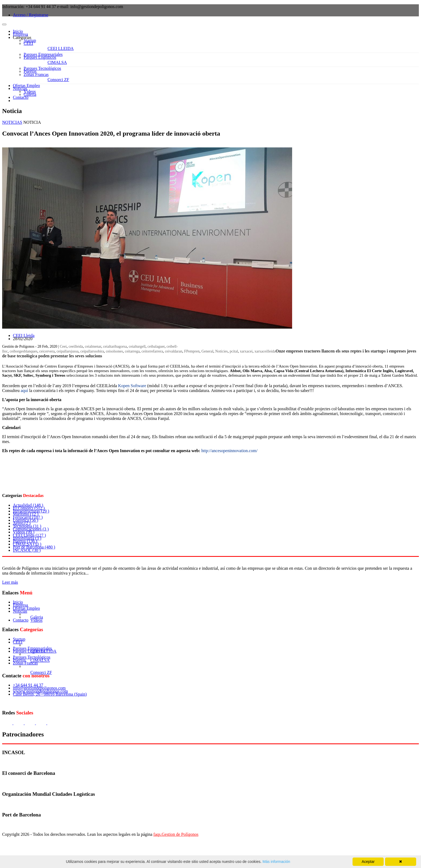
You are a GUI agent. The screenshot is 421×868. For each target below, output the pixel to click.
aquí (24, 391)
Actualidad (28, 505)
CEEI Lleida (24, 335)
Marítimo (26, 514)
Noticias (20, 88)
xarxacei (246, 351)
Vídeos (30, 91)
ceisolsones (114, 351)
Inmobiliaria (27, 538)
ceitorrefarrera (152, 351)
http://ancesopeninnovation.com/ (229, 451)
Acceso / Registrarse (31, 15)
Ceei (63, 346)
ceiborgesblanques (23, 351)
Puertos (30, 71)
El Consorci (29, 508)
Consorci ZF (58, 80)
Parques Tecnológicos (42, 68)
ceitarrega (132, 351)
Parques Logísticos (40, 57)
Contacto (21, 97)
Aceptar (368, 862)
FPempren (192, 351)
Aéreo (22, 523)
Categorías (22, 37)
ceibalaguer (156, 346)
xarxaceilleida (265, 351)
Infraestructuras (31, 511)
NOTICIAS (12, 122)
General (207, 351)
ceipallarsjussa (68, 351)
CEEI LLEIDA (61, 48)
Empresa (20, 34)
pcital (234, 351)
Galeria (30, 94)
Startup (30, 40)
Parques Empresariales (43, 54)
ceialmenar (93, 346)
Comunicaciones (31, 529)
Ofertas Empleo (26, 86)
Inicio (18, 31)
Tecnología (27, 526)
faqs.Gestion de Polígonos (176, 834)
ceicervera (47, 351)
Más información (276, 862)
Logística (26, 520)
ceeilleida (76, 346)
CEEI (28, 43)
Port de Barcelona (34, 547)
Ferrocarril (28, 517)
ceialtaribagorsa (115, 346)
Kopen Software (132, 386)
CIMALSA (57, 62)
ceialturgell (137, 346)
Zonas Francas (36, 75)
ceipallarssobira (92, 351)
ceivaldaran (174, 351)
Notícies (222, 351)
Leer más (10, 582)
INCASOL (27, 550)
